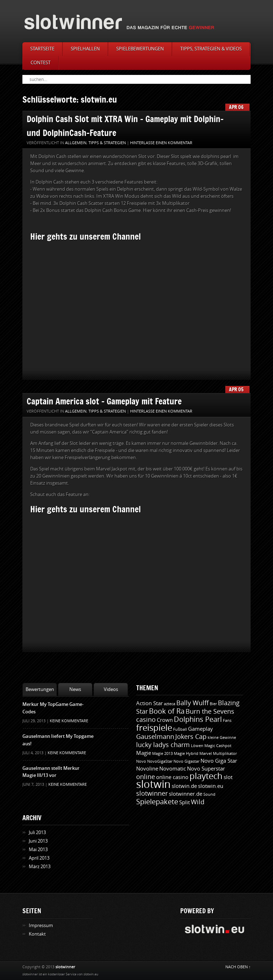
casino (146, 720)
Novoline (147, 769)
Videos (111, 689)
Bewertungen (40, 689)
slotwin (153, 785)
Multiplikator (225, 754)
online (146, 777)
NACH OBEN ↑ (238, 967)
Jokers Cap (191, 737)
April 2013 (39, 858)
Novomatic (173, 769)
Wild (198, 802)
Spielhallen (85, 49)
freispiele (154, 728)
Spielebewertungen (140, 49)
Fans (227, 721)
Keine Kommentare (69, 721)
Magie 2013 (162, 754)
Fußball (180, 729)
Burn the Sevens (210, 712)
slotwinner (152, 794)
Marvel (206, 754)
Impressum (41, 925)
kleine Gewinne (222, 738)
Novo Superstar (206, 769)
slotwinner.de (186, 794)
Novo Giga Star (219, 761)
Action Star (149, 703)
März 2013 (40, 867)
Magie (144, 753)
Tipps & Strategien (107, 143)
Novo (141, 761)
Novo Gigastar (186, 761)
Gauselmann (155, 737)
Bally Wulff (192, 703)
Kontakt (37, 934)
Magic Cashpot (218, 746)
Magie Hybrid (186, 754)
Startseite (42, 49)
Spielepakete (157, 802)
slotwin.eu (211, 786)
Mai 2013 (38, 850)
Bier (213, 704)
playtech (206, 776)
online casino (172, 777)
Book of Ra (167, 711)
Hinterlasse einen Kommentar (161, 143)
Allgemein (76, 143)
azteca (170, 704)
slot (228, 777)
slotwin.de (184, 786)
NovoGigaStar (160, 761)
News (75, 689)
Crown (165, 720)
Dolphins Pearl (198, 719)
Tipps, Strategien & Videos (211, 49)
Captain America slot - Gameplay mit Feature (104, 401)
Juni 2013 (38, 841)
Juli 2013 (37, 832)
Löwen (197, 746)
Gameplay (200, 729)
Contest (41, 63)
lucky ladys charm (163, 745)
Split (184, 802)
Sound (209, 794)
